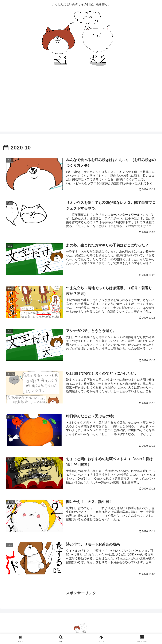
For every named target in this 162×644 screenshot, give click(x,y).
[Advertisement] (81, 102)
